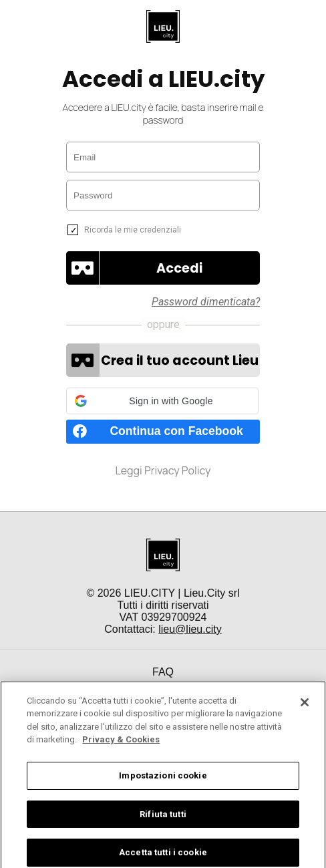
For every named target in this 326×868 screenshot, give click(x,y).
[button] (180, 268)
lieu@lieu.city (190, 629)
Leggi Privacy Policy (163, 470)
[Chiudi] (305, 713)
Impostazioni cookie (163, 786)
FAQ (163, 672)
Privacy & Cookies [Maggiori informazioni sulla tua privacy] (121, 750)
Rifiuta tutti (163, 824)
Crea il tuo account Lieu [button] (180, 360)
